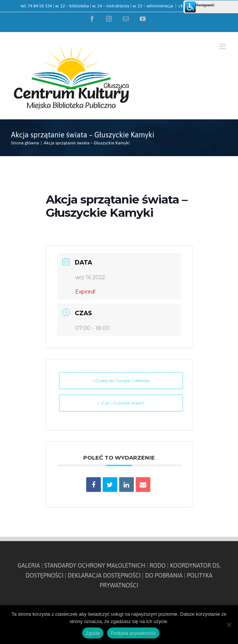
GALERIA (29, 565)
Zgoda (93, 633)
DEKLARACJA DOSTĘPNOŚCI (104, 575)
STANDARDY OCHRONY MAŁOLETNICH (95, 565)
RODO (158, 565)
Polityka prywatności (133, 633)
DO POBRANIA (164, 575)
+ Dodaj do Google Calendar (121, 380)
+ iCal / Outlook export (121, 403)
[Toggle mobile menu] (223, 46)
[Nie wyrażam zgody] (229, 625)
